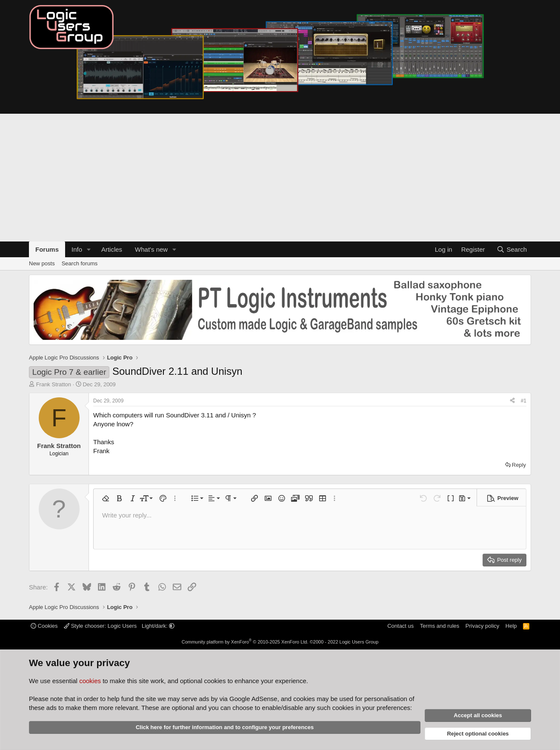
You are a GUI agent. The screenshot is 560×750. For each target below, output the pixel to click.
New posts (42, 263)
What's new (151, 249)
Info (77, 249)
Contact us (400, 626)
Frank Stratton (54, 384)
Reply (519, 465)
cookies (90, 681)
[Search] (512, 249)
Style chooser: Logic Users (101, 626)
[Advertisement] (280, 178)
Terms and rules (440, 626)
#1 (524, 401)
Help (511, 626)
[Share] (512, 401)
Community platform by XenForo (245, 642)
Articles (112, 249)
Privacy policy (482, 626)
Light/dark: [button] (158, 626)
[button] (89, 249)
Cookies (44, 626)
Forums (47, 249)
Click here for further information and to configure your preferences (225, 727)
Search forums (80, 263)
